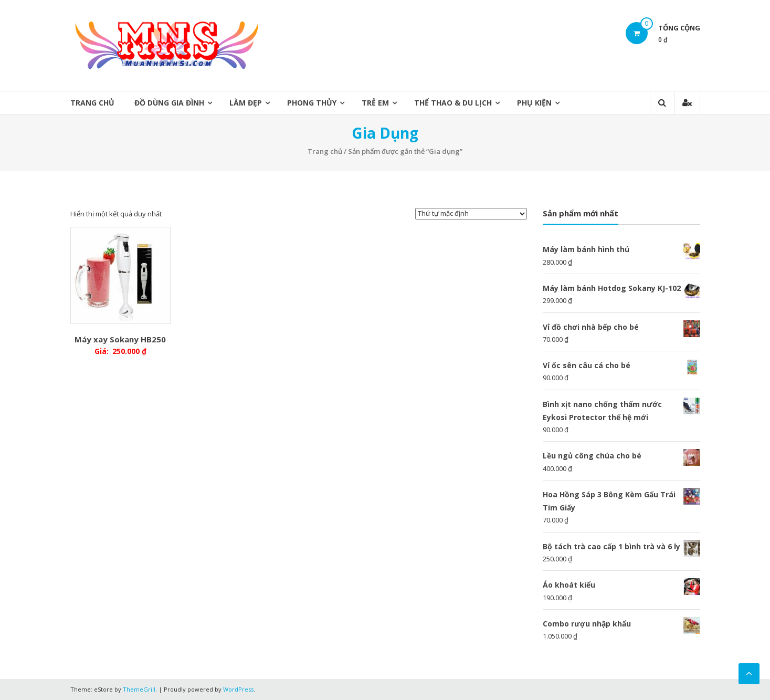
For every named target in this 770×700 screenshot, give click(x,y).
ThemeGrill (139, 689)
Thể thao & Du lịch (453, 103)
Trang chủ (92, 103)
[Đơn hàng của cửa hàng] (471, 214)
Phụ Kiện (534, 103)
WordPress (238, 689)
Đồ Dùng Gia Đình (169, 103)
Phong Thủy (312, 103)
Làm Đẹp (246, 103)
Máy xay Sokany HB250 (120, 339)
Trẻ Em (375, 103)
